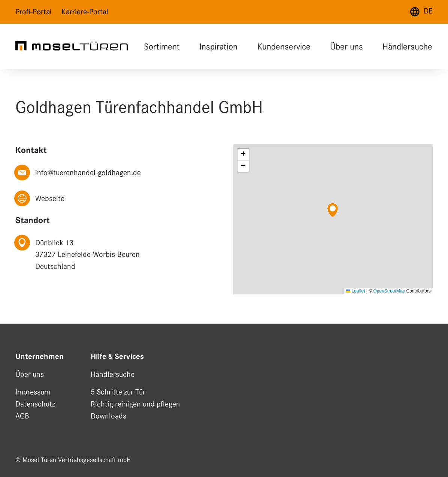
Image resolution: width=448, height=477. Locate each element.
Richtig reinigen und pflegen (135, 404)
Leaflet (355, 291)
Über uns (346, 47)
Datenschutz (35, 404)
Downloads (108, 416)
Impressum (33, 392)
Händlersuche (407, 47)
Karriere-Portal (85, 12)
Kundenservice (283, 47)
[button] (333, 210)
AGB (22, 416)
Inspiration (218, 47)
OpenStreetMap (389, 291)
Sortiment (161, 47)
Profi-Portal (34, 12)
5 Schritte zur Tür (118, 392)
